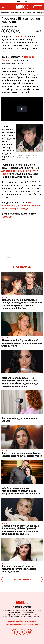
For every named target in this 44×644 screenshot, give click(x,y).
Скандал (14, 13)
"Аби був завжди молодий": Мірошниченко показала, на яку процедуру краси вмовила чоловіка (21, 491)
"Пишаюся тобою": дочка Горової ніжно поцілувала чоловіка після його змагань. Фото (22, 343)
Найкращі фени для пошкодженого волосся (20, 420)
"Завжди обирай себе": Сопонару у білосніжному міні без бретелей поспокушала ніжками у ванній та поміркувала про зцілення (20, 530)
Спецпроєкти (30, 622)
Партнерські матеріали (16, 625)
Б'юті (29, 13)
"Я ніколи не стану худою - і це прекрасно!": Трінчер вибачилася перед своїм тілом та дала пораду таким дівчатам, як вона (20, 382)
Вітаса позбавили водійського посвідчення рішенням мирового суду (21, 206)
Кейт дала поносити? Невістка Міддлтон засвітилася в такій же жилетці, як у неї (19, 569)
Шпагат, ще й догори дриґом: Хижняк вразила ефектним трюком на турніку (22, 455)
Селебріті (5, 13)
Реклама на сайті (15, 622)
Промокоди (33, 625)
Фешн (22, 13)
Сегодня (7, 217)
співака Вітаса (20, 37)
